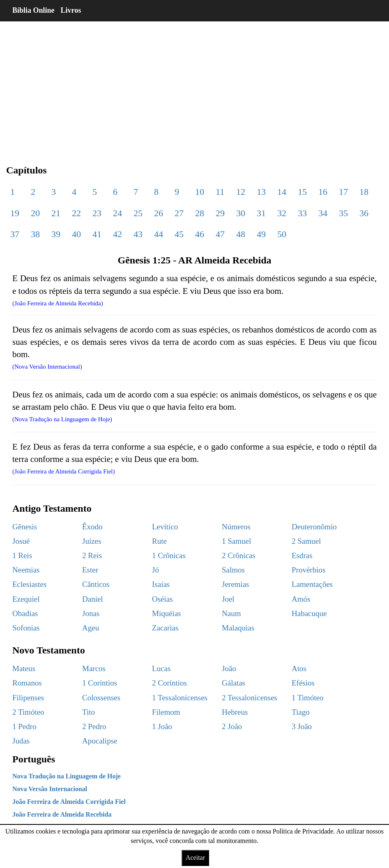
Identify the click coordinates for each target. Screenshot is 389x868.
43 (138, 234)
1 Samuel (236, 541)
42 (117, 234)
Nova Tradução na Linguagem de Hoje (67, 776)
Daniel (93, 599)
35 (343, 213)
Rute (159, 541)
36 (364, 213)
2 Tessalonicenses (250, 698)
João (229, 668)
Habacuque (309, 613)
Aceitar (195, 858)
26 (159, 213)
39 (56, 234)
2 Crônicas (239, 555)
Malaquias (238, 628)
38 (35, 234)
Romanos (27, 683)
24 (117, 213)
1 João (162, 726)
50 (282, 234)
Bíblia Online (33, 10)
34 (323, 213)
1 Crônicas (169, 555)
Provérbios (308, 570)
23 (97, 213)
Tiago (301, 712)
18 (364, 192)
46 (200, 234)
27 (179, 213)
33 (302, 213)
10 (200, 192)
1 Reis (22, 555)
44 (159, 234)
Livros (71, 10)
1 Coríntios (100, 683)
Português (34, 759)
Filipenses (28, 698)
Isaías (161, 584)
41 (97, 234)
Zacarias (165, 628)
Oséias (162, 599)
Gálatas (234, 683)
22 (76, 213)
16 (323, 192)
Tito (89, 712)
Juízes (92, 541)
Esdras (302, 555)
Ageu (91, 628)
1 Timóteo (308, 698)
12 (241, 192)
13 (261, 192)
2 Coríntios (169, 683)
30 (241, 213)
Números (236, 527)
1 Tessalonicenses (180, 698)
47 (220, 234)
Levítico (165, 527)
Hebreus (235, 712)
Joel (228, 599)
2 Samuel (306, 541)
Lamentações (312, 584)
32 (282, 213)
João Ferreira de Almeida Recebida (62, 814)
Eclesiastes (29, 584)
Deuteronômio (314, 527)
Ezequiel (26, 599)
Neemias (26, 570)
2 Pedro (94, 726)
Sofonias (26, 628)
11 (220, 192)
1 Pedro (24, 726)
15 (302, 192)
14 (282, 192)
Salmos (233, 570)
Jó (155, 570)
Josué (21, 541)
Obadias (25, 613)
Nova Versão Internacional (50, 789)
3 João (302, 726)
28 (200, 213)
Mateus (24, 668)
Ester (90, 570)
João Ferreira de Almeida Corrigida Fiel (69, 802)
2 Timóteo (28, 712)
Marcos (94, 668)
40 (76, 234)
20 (35, 213)
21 (56, 213)
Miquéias (167, 613)
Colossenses (101, 698)
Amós (301, 599)
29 (220, 213)
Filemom (166, 712)
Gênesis (25, 527)
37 (15, 234)
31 (261, 213)
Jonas (91, 613)
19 (15, 213)
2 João (232, 726)
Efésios (303, 683)
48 (241, 234)
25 (138, 213)
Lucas (161, 668)
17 (343, 192)
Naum (231, 613)
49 (261, 234)
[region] (194, 86)
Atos (299, 668)
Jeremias (235, 584)
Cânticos (96, 584)
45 (179, 234)
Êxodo (92, 527)
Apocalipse (100, 741)
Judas (21, 741)
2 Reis (92, 555)
